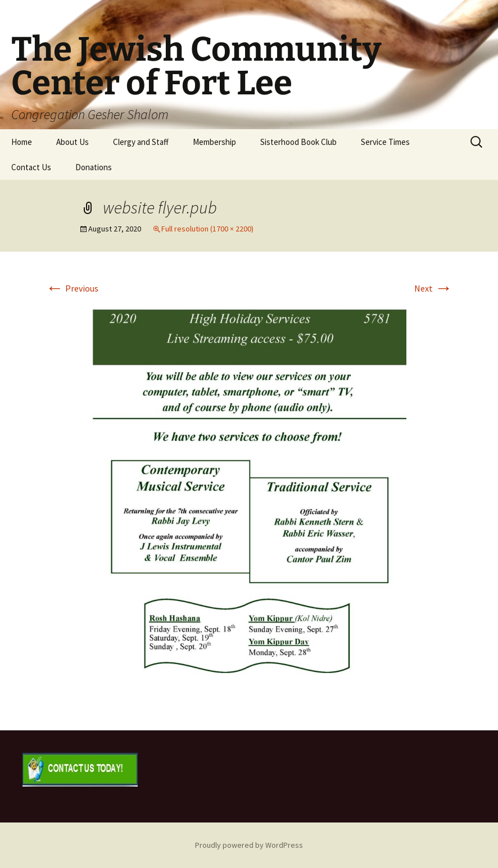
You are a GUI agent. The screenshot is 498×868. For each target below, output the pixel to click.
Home (22, 142)
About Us (73, 142)
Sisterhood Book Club (298, 142)
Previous (72, 288)
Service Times (385, 142)
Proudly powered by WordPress (249, 845)
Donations (94, 167)
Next (433, 288)
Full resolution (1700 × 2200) (207, 229)
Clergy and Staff (141, 142)
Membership (214, 142)
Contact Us (31, 167)
